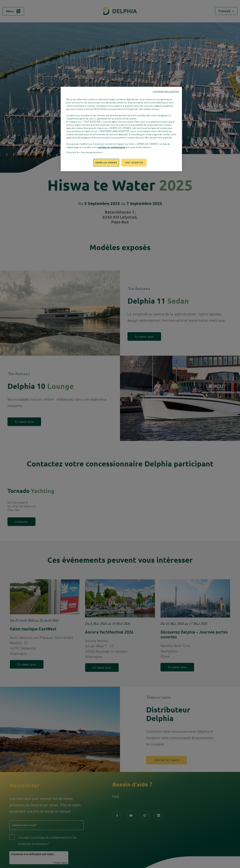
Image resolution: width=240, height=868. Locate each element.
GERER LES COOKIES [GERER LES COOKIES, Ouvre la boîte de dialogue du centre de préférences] (106, 162)
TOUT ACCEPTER (134, 162)
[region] (121, 129)
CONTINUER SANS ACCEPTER (166, 91)
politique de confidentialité (112, 147)
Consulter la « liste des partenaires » (85, 152)
